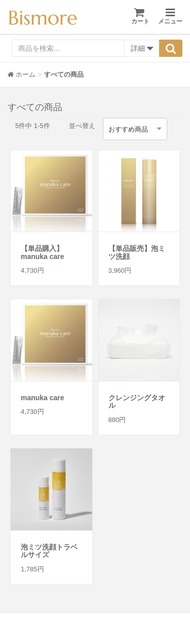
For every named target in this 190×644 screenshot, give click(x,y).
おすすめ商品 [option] (128, 129)
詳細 (142, 49)
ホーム (22, 74)
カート (140, 16)
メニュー (170, 17)
